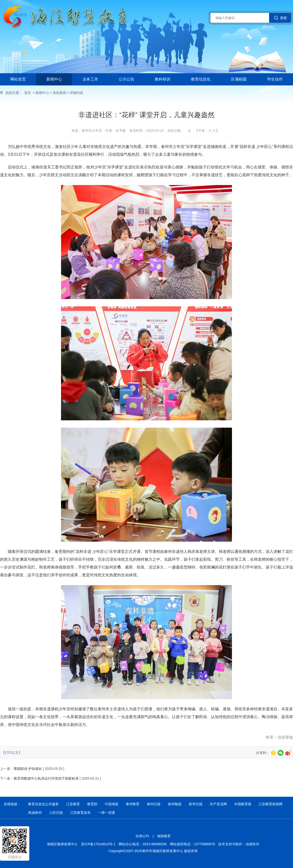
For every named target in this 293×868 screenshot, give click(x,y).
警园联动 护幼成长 (28, 769)
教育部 (92, 804)
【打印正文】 (12, 753)
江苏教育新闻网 (271, 804)
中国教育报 (243, 804)
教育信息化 (201, 79)
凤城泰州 (35, 813)
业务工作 (90, 79)
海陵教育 (164, 836)
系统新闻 (59, 93)
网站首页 (18, 79)
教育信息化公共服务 (43, 804)
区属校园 (239, 79)
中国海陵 (112, 804)
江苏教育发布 (80, 813)
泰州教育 (133, 804)
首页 (28, 93)
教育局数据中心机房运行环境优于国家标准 (46, 778)
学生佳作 (275, 79)
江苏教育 (73, 804)
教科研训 (163, 79)
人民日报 (56, 813)
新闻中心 (54, 79)
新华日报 (196, 804)
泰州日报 (154, 804)
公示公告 (126, 79)
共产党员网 (218, 804)
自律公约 (142, 836)
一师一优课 (106, 813)
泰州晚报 (175, 804)
